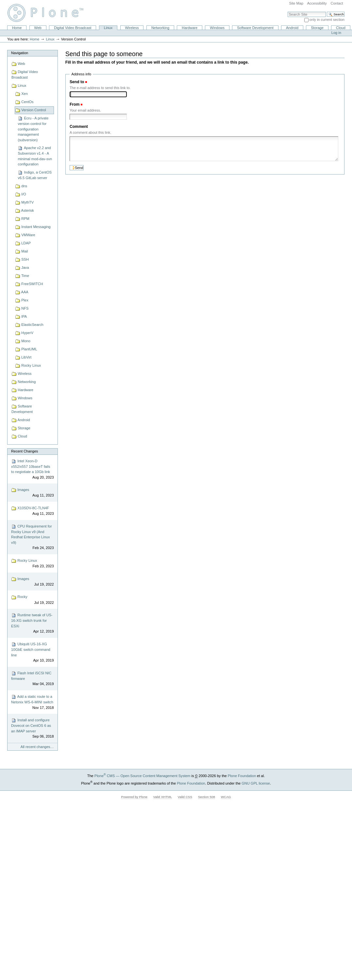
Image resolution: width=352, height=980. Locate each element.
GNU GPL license (256, 783)
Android (292, 28)
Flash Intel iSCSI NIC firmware (32, 679)
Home (17, 28)
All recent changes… (37, 747)
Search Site (287, 12)
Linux (108, 28)
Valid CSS (185, 797)
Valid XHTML (163, 797)
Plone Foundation (242, 776)
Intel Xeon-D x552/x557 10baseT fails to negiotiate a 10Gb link (32, 469)
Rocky (32, 600)
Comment (79, 127)
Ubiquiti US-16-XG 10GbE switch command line (32, 652)
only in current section (327, 20)
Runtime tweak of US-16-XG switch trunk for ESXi (32, 623)
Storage (317, 28)
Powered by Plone (134, 797)
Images (32, 493)
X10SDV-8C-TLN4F (32, 511)
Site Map (296, 3)
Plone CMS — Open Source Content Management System (142, 776)
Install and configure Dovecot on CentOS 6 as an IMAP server (32, 728)
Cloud (341, 28)
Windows (217, 28)
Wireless (132, 28)
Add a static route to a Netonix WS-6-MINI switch (32, 702)
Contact (337, 3)
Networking (160, 28)
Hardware (190, 28)
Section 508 (207, 797)
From (75, 104)
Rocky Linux (32, 564)
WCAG (226, 797)
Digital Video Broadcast (73, 28)
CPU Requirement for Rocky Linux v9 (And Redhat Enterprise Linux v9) (32, 537)
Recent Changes (25, 451)
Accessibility (317, 3)
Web (38, 28)
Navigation (20, 53)
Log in (336, 33)
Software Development (255, 28)
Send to (77, 82)
